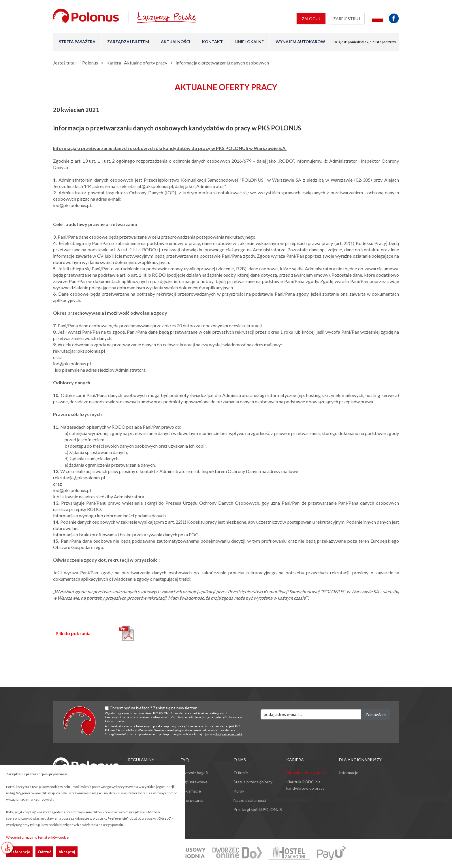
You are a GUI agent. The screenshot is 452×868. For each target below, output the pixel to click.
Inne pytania (192, 800)
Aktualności (176, 42)
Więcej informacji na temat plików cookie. (38, 837)
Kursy (239, 791)
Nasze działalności (250, 800)
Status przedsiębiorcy (253, 782)
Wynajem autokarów (300, 42)
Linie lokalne (249, 42)
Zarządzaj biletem (128, 42)
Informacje (349, 773)
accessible (7, 848)
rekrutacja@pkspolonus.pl (79, 351)
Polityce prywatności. (229, 734)
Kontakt (212, 42)
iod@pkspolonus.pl (72, 363)
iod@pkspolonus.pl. (72, 205)
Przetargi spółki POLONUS (258, 809)
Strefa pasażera (77, 42)
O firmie (241, 773)
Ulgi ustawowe (194, 782)
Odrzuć (44, 852)
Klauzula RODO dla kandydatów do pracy (305, 785)
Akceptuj (67, 852)
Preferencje (19, 852)
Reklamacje (191, 791)
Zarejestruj (347, 19)
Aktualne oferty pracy (306, 773)
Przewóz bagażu (195, 773)
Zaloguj (311, 19)
